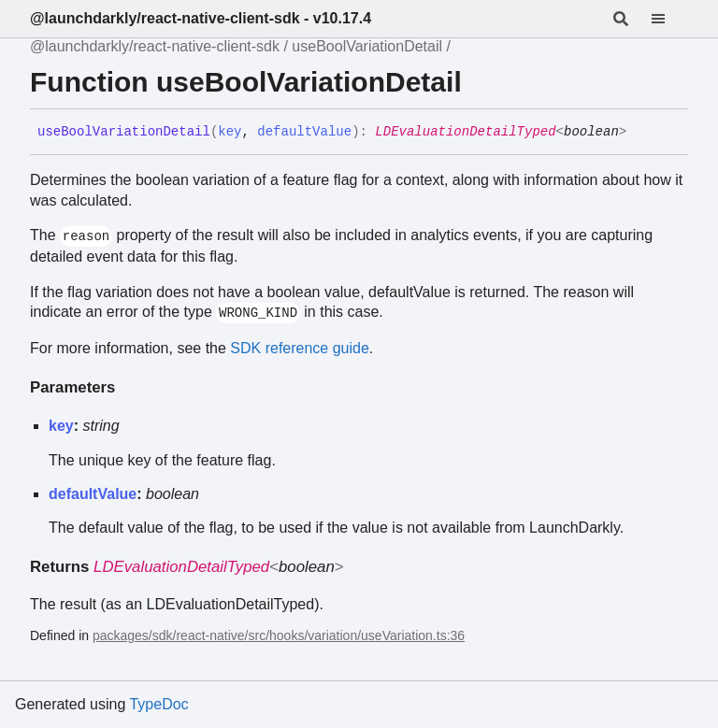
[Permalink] (640, 133)
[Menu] (669, 19)
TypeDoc (158, 704)
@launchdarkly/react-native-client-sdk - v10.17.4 (201, 18)
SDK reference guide (300, 348)
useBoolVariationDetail (367, 46)
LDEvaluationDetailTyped (465, 132)
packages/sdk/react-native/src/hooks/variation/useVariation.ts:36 (279, 635)
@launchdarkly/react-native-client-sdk (155, 46)
